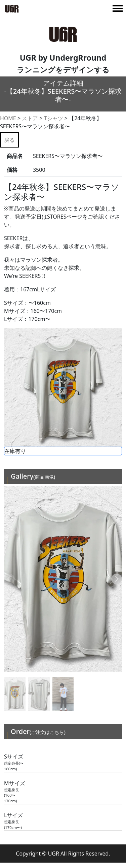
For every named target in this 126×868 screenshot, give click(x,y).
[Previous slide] (9, 579)
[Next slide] (117, 579)
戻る (9, 140)
